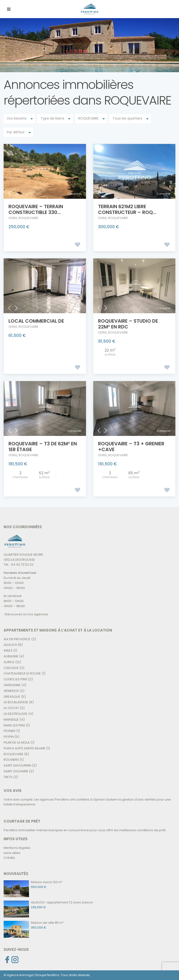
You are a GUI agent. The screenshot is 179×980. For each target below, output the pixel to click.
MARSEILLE (11, 720)
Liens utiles (12, 853)
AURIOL (9, 662)
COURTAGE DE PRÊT (22, 821)
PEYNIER (10, 731)
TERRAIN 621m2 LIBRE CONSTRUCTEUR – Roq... (127, 209)
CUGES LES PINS (15, 679)
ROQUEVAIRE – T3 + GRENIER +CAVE (131, 447)
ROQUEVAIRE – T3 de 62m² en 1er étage (43, 447)
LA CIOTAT (11, 708)
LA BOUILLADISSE (16, 702)
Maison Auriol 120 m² (47, 882)
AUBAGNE (11, 656)
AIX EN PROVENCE (17, 639)
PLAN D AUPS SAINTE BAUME (25, 748)
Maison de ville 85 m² (47, 923)
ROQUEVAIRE (29, 218)
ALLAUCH (10, 645)
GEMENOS (11, 691)
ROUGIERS (11, 760)
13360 (13, 218)
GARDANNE (12, 685)
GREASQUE (12, 697)
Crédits (9, 858)
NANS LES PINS (14, 725)
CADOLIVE (11, 668)
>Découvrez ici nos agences (26, 614)
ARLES (8, 650)
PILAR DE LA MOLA (17, 742)
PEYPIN (9, 737)
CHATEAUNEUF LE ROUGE (22, 673)
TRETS (8, 777)
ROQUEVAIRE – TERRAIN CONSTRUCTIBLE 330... (36, 209)
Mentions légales (17, 848)
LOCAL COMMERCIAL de (36, 321)
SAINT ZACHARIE (16, 771)
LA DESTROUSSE (16, 714)
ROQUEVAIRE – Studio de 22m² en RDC (128, 324)
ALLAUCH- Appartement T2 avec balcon (62, 902)
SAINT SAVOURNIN (17, 765)
